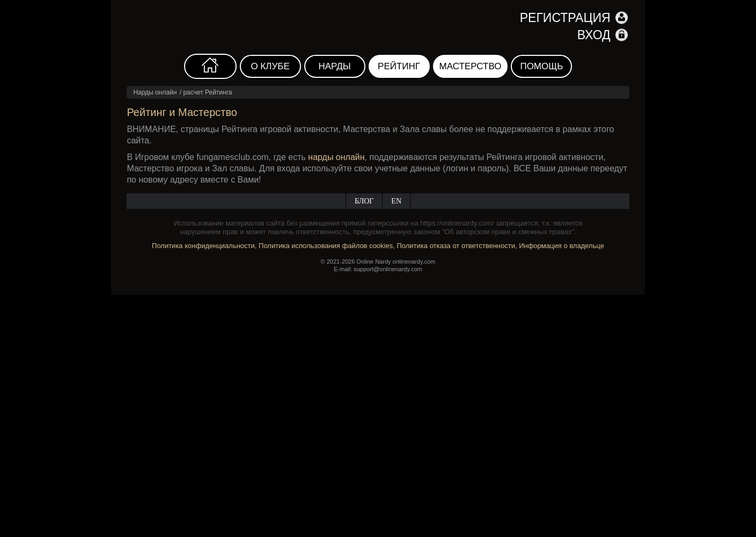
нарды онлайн (336, 157)
